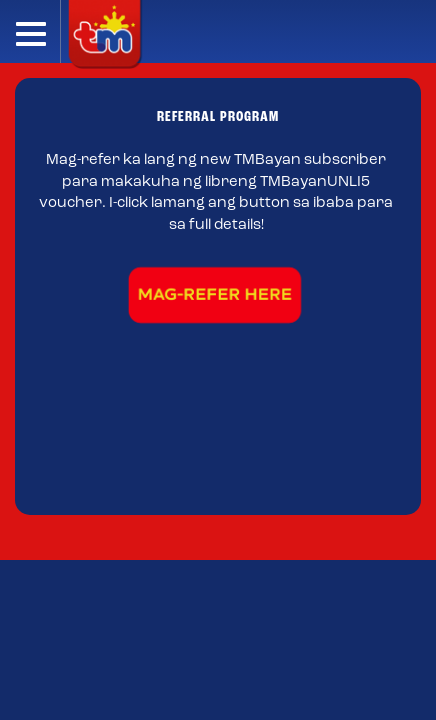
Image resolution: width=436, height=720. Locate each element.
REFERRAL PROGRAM (218, 117)
